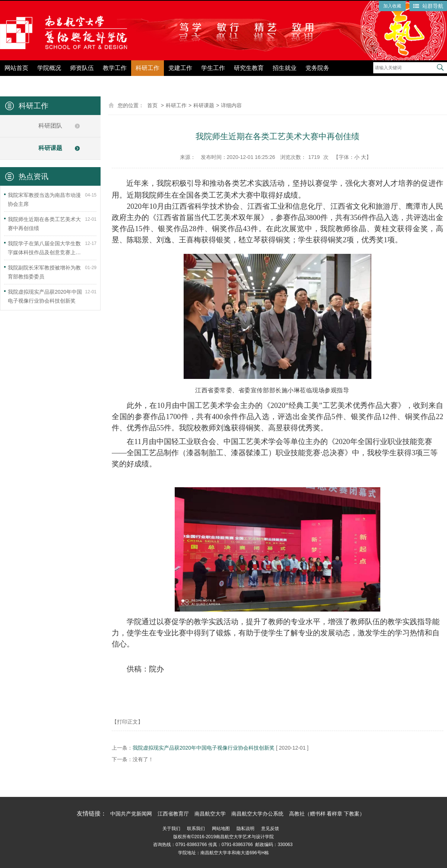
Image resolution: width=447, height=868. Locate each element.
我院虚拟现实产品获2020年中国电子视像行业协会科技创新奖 (204, 748)
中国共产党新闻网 (131, 814)
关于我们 (171, 829)
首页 (152, 105)
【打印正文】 (127, 722)
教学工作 (115, 68)
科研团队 (50, 126)
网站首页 (16, 68)
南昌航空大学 (210, 814)
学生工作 (213, 68)
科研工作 (148, 68)
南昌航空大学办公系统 (257, 814)
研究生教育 (249, 68)
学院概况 (49, 68)
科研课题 (50, 148)
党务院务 (317, 68)
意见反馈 (270, 829)
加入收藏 (392, 6)
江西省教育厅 (173, 814)
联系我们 (196, 829)
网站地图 (221, 829)
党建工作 (180, 68)
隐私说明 (245, 829)
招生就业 (285, 68)
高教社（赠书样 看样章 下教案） (327, 814)
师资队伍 (82, 68)
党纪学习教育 (356, 81)
